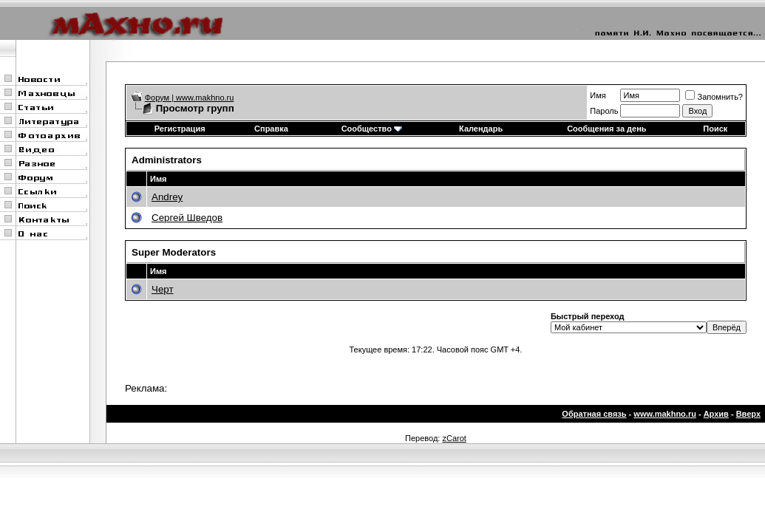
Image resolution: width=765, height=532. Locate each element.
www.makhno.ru (665, 414)
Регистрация (180, 129)
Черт (163, 289)
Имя (598, 95)
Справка (271, 129)
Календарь (481, 129)
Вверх (748, 414)
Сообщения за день (606, 129)
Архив (716, 414)
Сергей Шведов (187, 218)
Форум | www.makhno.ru (190, 98)
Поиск (715, 129)
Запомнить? (714, 97)
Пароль (604, 111)
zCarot (454, 438)
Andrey (167, 197)
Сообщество (372, 129)
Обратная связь (594, 414)
